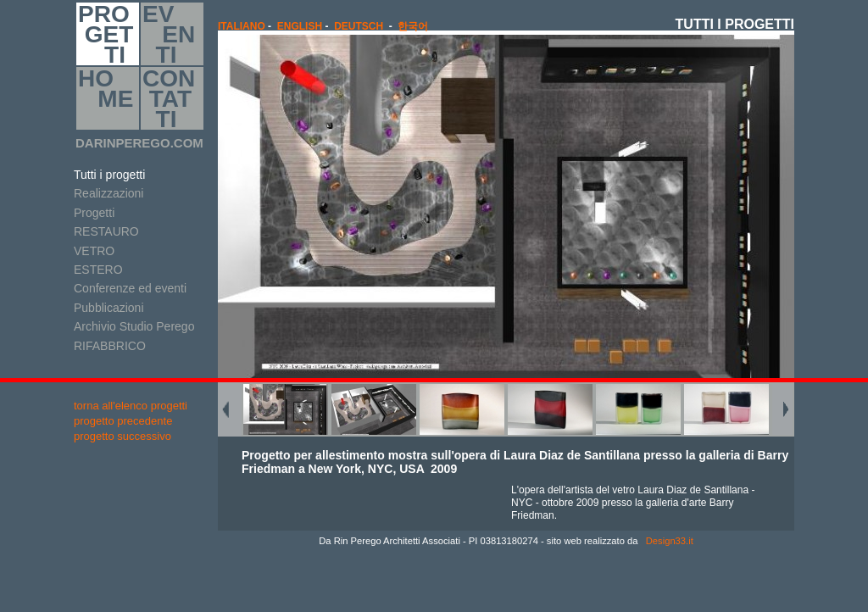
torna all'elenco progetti (131, 406)
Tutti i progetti (109, 175)
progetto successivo (122, 436)
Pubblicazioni (109, 308)
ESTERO (98, 270)
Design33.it (668, 541)
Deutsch (359, 26)
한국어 (413, 26)
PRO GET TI (106, 34)
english (300, 26)
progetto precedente (123, 421)
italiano (242, 26)
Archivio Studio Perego (134, 326)
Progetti (94, 213)
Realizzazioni (108, 193)
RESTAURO (106, 231)
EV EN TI (169, 34)
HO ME (106, 98)
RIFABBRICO (110, 346)
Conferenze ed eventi (130, 288)
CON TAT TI (169, 98)
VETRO (94, 251)
